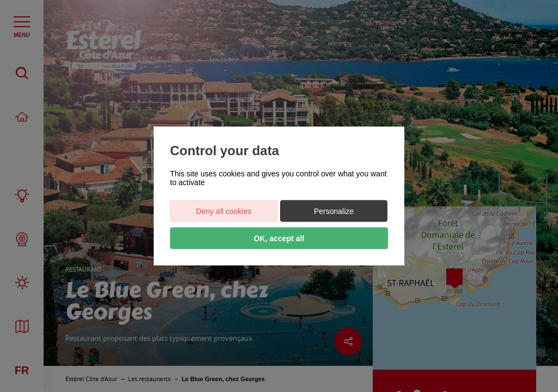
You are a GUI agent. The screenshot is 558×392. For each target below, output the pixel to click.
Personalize (334, 211)
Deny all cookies (224, 211)
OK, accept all (279, 238)
